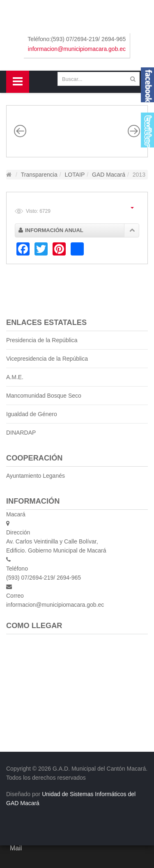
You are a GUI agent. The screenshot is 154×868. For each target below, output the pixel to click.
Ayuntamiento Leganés (36, 476)
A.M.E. (15, 377)
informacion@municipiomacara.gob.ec (77, 49)
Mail (16, 848)
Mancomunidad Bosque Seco (44, 396)
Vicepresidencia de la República (47, 359)
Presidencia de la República (42, 340)
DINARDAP (21, 433)
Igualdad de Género (32, 414)
